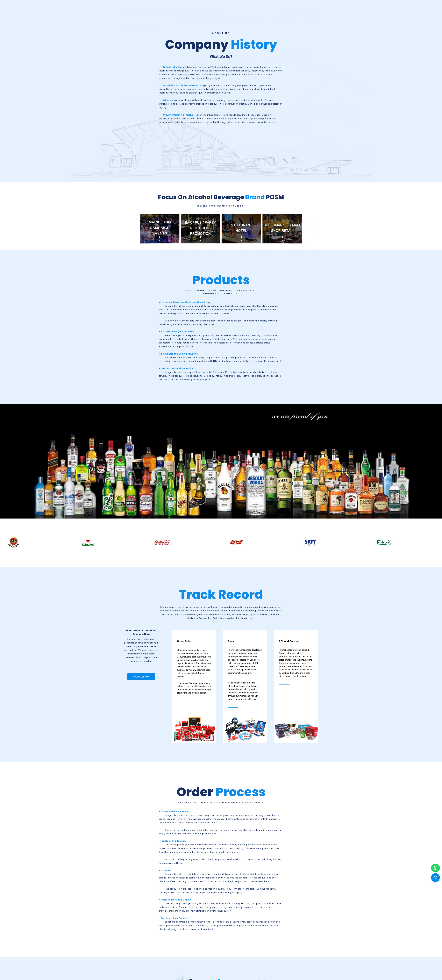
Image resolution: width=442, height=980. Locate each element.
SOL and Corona (289, 641)
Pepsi (231, 641)
